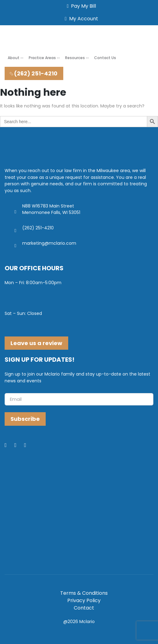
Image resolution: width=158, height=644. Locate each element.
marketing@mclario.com (49, 243)
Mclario (87, 622)
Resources (75, 58)
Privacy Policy (84, 600)
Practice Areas (42, 58)
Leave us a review (36, 343)
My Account (80, 19)
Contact (84, 608)
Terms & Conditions (84, 593)
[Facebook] (10, 445)
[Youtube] (29, 445)
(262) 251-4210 (33, 73)
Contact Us (105, 58)
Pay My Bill (80, 6)
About (14, 58)
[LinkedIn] (19, 445)
